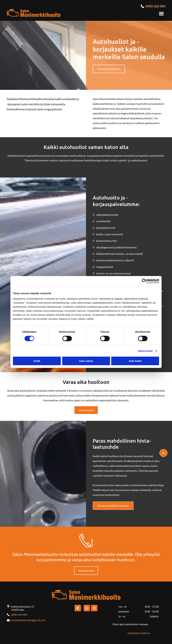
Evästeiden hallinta (139, 633)
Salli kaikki (135, 361)
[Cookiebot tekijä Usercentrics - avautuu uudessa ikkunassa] (144, 281)
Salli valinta (86, 361)
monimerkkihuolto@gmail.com (28, 620)
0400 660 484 (19, 615)
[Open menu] (161, 14)
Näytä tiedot (145, 351)
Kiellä (37, 361)
